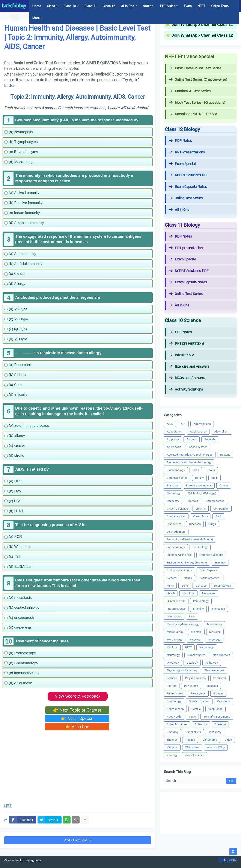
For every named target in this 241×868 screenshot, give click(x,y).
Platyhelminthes (214, 670)
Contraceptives (176, 516)
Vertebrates (210, 740)
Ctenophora (200, 516)
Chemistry (173, 501)
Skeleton (220, 724)
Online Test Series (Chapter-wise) (198, 80)
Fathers (171, 578)
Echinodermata (176, 532)
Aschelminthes (198, 447)
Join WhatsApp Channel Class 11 (202, 25)
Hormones (209, 593)
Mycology (214, 640)
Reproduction (175, 709)
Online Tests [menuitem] (220, 6)
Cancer (224, 485)
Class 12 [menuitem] (109, 6)
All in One (179, 210)
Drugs (212, 524)
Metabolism (215, 624)
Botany (199, 478)
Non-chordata (221, 655)
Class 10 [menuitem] (70, 6)
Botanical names (177, 478)
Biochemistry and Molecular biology (189, 462)
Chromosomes (215, 501)
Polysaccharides (195, 678)
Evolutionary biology (179, 570)
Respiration (215, 709)
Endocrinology (176, 547)
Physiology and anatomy (182, 670)
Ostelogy (192, 663)
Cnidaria (201, 509)
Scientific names (177, 724)
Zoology (172, 755)
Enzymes (220, 563)
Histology (188, 593)
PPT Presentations (187, 152)
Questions (224, 701)
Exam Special (182, 164)
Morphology (174, 640)
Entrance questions (211, 555)
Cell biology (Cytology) (202, 493)
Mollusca (215, 632)
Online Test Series (186, 198)
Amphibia (173, 439)
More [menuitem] (36, 18)
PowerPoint (191, 686)
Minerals (196, 632)
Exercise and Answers (189, 367)
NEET (8, 806)
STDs (192, 717)
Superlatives (193, 732)
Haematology (223, 586)
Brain (215, 478)
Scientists (201, 724)
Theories (172, 740)
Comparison (221, 509)
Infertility (198, 609)
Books (211, 470)
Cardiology (174, 493)
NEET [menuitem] (201, 6)
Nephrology (207, 647)
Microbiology (175, 632)
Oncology (173, 663)
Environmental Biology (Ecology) (187, 563)
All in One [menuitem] (127, 6)
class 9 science (195, 755)
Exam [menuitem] (188, 6)
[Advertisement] (78, 766)
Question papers (199, 701)
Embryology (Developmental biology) (190, 539)
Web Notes (192, 747)
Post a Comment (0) (78, 840)
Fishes (188, 578)
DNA (218, 516)
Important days (176, 609)
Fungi (170, 586)
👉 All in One (77, 727)
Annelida (210, 439)
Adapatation (175, 432)
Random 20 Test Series (190, 91)
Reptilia (196, 709)
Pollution (172, 678)
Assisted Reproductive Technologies (190, 455)
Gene (185, 586)
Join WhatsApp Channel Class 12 (202, 35)
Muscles (195, 640)
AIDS (170, 424)
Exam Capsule (208, 570)
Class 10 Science (177, 509)
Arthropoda (174, 447)
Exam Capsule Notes (188, 187)
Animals (192, 439)
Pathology (212, 663)
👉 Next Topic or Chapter (77, 710)
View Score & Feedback (78, 696)
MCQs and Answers (187, 378)
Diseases (195, 524)
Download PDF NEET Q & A (193, 114)
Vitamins (172, 747)
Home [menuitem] (37, 6)
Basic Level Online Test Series (195, 68)
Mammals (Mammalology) (183, 624)
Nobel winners (196, 655)
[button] (7, 18)
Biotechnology (176, 470)
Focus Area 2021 (210, 578)
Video (228, 740)
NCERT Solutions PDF (189, 175)
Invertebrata (174, 616)
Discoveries (174, 524)
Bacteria (225, 455)
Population (220, 678)
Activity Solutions (186, 389)
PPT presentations (187, 248)
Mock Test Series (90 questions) (197, 103)
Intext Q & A (182, 355)
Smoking (172, 732)
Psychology (174, 701)
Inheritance (218, 609)
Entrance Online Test (179, 555)
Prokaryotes (198, 693)
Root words (174, 717)
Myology (172, 647)
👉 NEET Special (77, 718)
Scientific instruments (217, 717)
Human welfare (176, 601)
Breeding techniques (199, 485)
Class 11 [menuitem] (91, 6)
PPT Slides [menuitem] (168, 6)
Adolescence (198, 432)
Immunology (201, 601)
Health (171, 593)
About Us (230, 860)
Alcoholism (221, 432)
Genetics (201, 586)
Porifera (172, 686)
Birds (196, 470)
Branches (173, 485)
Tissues (190, 740)
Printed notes (175, 693)
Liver (192, 616)
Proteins (218, 693)
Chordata (192, 501)
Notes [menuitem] (147, 6)
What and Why (216, 747)
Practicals (212, 686)
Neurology (173, 655)
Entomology (200, 547)
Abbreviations (202, 424)
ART (183, 424)
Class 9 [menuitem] (52, 6)
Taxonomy (215, 732)
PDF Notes (181, 141)
